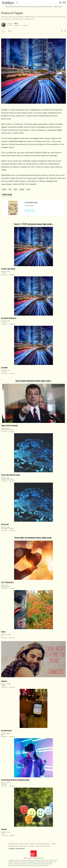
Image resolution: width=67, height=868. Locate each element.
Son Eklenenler (13, 844)
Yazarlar (21, 844)
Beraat (3, 632)
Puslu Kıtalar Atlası (31, 202)
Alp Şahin (10, 24)
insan (28, 189)
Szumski (4, 829)
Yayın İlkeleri (23, 846)
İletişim (32, 844)
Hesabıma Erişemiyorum (43, 844)
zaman (4, 189)
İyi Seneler (4, 368)
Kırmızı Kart (5, 524)
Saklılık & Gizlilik (13, 846)
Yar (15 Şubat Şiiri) (7, 582)
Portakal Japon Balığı (8, 269)
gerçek (22, 189)
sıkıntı (15, 189)
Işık (10, 189)
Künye (48, 846)
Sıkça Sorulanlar (41, 846)
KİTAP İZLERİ (7, 195)
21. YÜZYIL (10, 25)
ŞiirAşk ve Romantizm (6, 586)
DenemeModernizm (6, 783)
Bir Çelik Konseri (6, 731)
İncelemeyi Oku (30, 211)
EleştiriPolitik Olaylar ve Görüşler (7, 429)
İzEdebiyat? (31, 846)
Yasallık (53, 844)
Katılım (27, 844)
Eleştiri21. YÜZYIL (6, 272)
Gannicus (4, 681)
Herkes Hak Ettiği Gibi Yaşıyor (11, 475)
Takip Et (16, 24)
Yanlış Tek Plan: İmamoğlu (10, 426)
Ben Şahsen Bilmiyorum (9, 318)
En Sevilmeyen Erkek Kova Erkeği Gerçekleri (15, 780)
